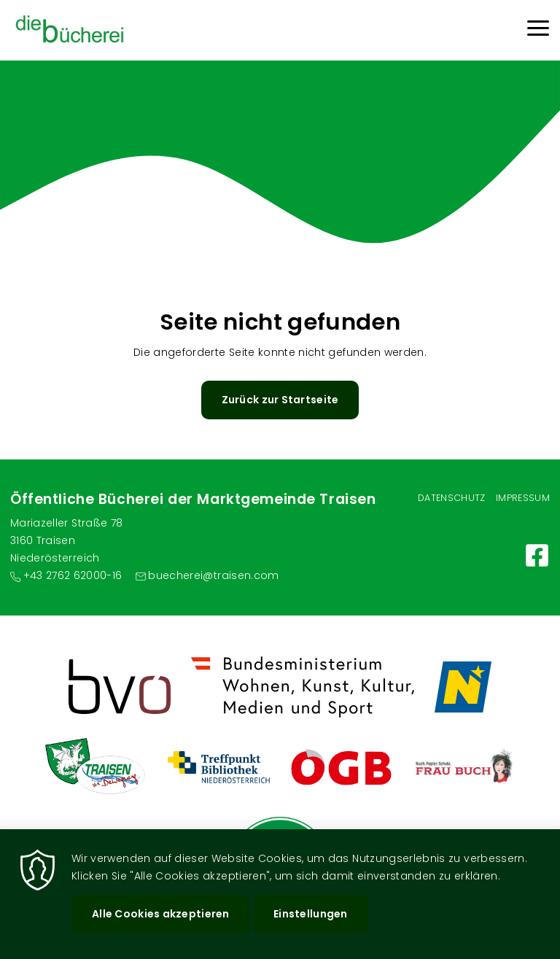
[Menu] (538, 30)
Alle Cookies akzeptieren (161, 914)
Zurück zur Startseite (280, 400)
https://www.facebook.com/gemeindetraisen (537, 555)
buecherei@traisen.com (213, 575)
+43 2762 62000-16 (73, 575)
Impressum (523, 498)
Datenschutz (452, 498)
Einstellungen (311, 914)
